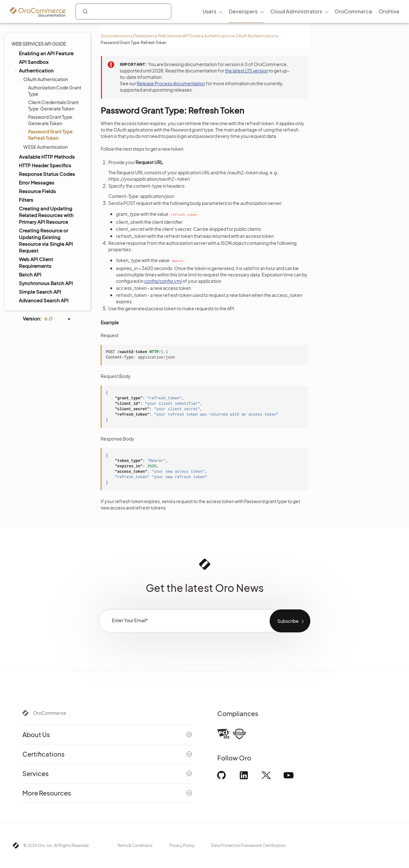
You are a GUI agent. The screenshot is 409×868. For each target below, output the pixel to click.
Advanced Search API (44, 300)
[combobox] (123, 11)
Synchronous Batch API (46, 283)
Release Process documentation (171, 83)
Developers (144, 36)
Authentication (218, 36)
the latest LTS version (247, 71)
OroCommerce (50, 713)
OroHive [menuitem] (389, 11)
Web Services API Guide (179, 36)
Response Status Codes (47, 174)
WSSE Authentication (46, 147)
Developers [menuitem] (243, 11)
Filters (26, 200)
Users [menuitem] (209, 11)
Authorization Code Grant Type (55, 91)
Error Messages (37, 182)
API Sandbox (34, 62)
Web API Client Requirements (36, 262)
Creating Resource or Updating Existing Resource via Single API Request (46, 240)
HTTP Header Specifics (45, 165)
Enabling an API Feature (46, 53)
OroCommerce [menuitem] (353, 11)
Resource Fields (37, 191)
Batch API (30, 274)
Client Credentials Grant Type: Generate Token (53, 105)
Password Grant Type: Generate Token (51, 120)
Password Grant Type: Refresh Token (51, 135)
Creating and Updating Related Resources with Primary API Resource (46, 215)
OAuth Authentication (255, 36)
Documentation (115, 36)
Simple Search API (40, 292)
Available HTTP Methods (47, 157)
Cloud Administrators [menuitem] (296, 11)
